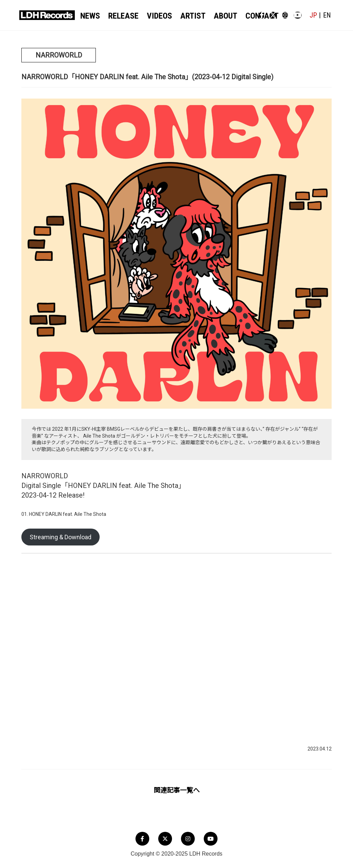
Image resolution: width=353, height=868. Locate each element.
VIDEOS (152, 16)
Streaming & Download (60, 538)
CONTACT (241, 16)
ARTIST (181, 16)
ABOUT (210, 16)
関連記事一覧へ (177, 791)
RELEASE (121, 16)
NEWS (92, 16)
